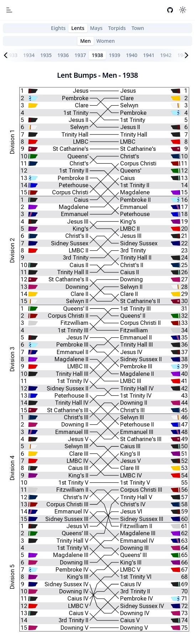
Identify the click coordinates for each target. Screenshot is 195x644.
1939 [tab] (114, 55)
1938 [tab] (97, 55)
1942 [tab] (166, 55)
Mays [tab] (96, 28)
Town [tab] (138, 28)
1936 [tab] (63, 55)
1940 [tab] (132, 55)
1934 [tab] (29, 55)
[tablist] (97, 28)
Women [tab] (106, 41)
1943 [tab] (183, 55)
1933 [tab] (12, 55)
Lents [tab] (78, 28)
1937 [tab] (80, 55)
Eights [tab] (58, 28)
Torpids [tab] (117, 28)
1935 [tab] (46, 55)
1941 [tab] (149, 55)
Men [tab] (86, 41)
